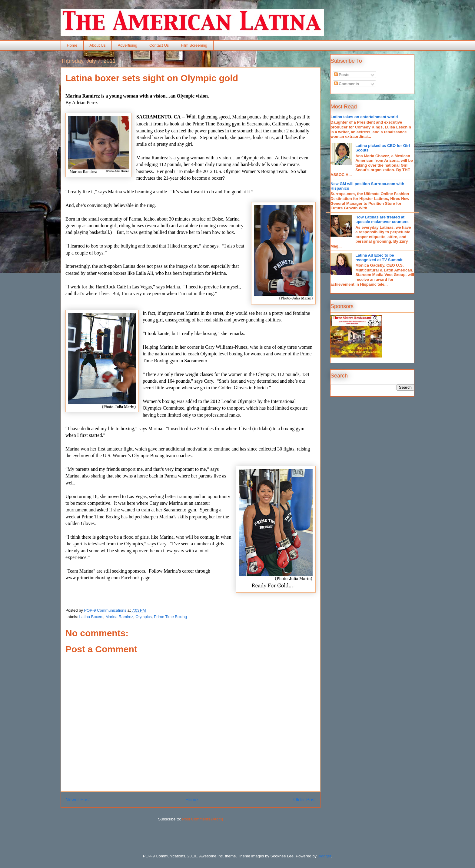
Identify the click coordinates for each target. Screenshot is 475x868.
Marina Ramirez (119, 617)
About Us (97, 45)
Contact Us (159, 45)
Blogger (324, 856)
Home (72, 45)
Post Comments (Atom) (203, 819)
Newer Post (78, 800)
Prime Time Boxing (170, 617)
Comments (347, 84)
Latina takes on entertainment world (364, 117)
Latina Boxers (91, 617)
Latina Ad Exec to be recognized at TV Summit (379, 258)
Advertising (128, 45)
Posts (342, 75)
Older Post (304, 800)
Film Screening (194, 45)
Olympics (143, 617)
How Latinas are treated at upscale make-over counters (382, 219)
